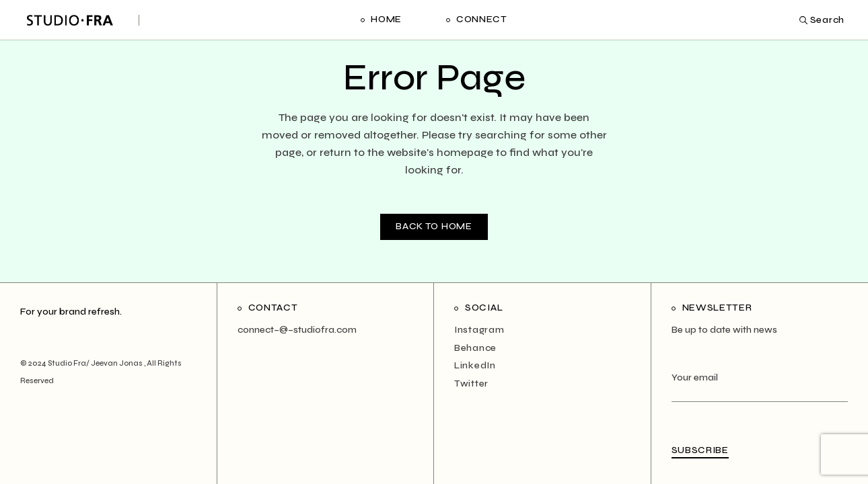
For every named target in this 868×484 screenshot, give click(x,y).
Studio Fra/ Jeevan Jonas (96, 363)
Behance (475, 348)
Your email (760, 386)
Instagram (479, 330)
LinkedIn (475, 365)
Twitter (471, 384)
